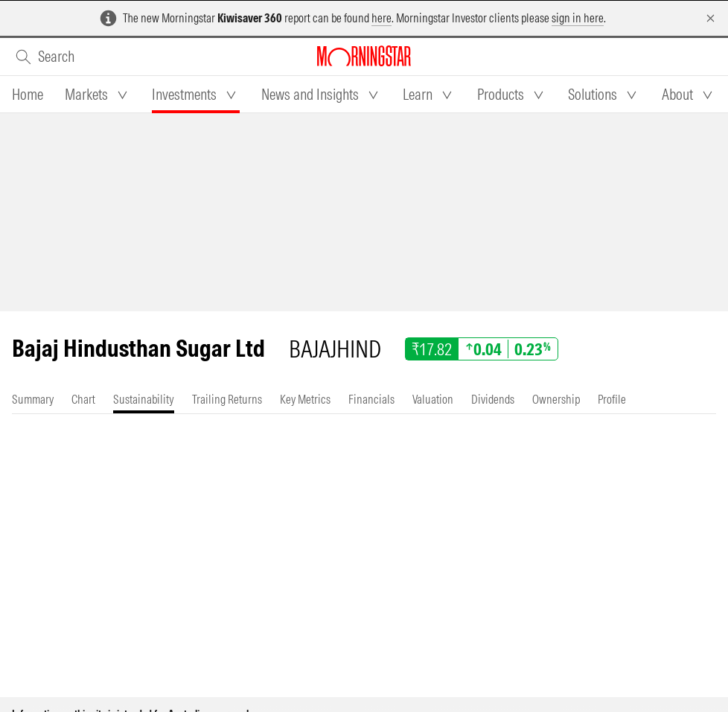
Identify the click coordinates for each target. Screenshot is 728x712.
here (381, 18)
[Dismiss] (711, 18)
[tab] (28, 95)
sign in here (578, 18)
